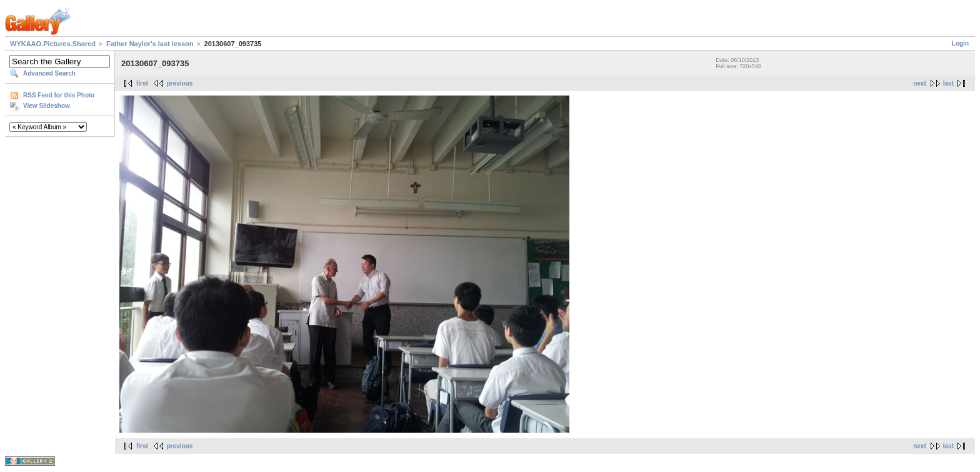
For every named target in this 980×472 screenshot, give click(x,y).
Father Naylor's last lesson (150, 44)
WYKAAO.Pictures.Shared (53, 44)
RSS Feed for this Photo (59, 95)
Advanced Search (49, 73)
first (142, 83)
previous (180, 83)
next (920, 83)
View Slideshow (47, 106)
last (948, 83)
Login (960, 43)
